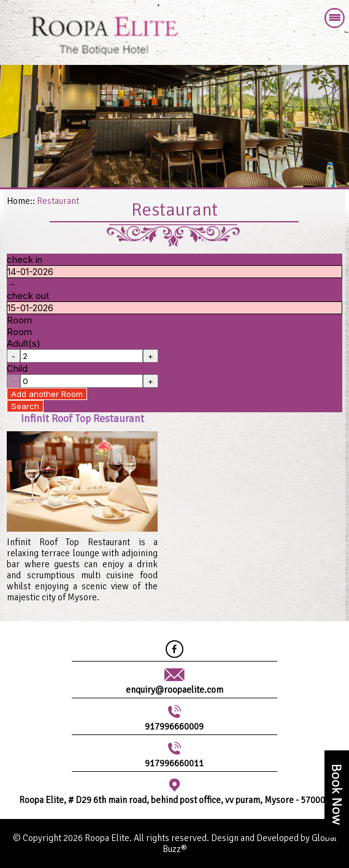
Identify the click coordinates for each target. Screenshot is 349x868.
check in (25, 259)
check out (28, 296)
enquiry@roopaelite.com (174, 690)
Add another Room (47, 394)
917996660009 (174, 726)
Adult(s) (24, 343)
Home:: (21, 201)
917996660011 (174, 763)
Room (19, 320)
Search (25, 406)
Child (17, 368)
